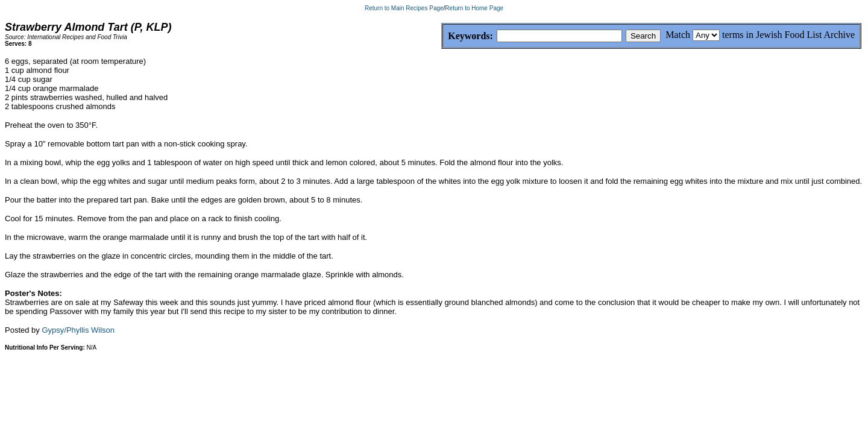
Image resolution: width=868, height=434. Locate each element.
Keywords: (442, 36)
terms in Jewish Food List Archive (788, 35)
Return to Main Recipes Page (404, 8)
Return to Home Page (474, 8)
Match (678, 35)
